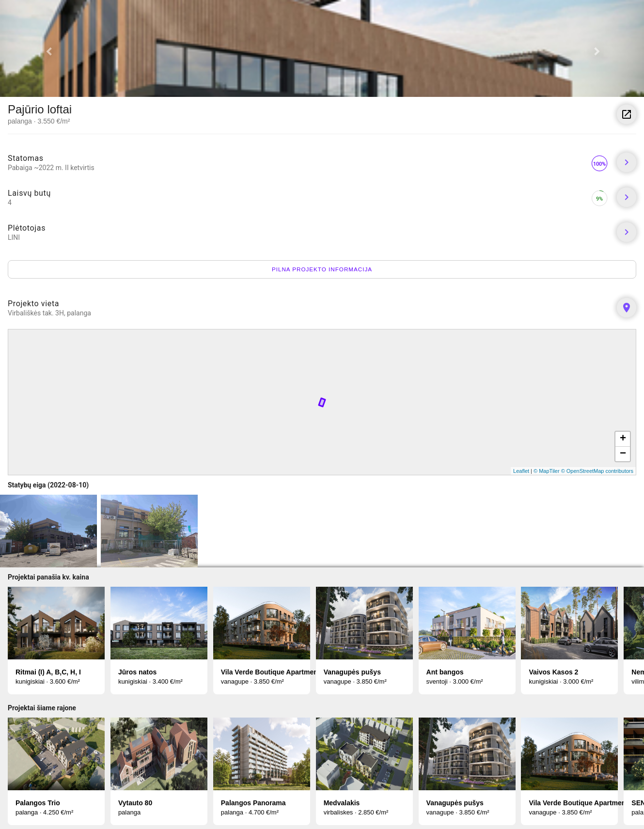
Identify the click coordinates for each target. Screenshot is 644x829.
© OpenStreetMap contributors (597, 471)
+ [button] (623, 439)
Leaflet (521, 471)
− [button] (623, 454)
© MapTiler (547, 471)
